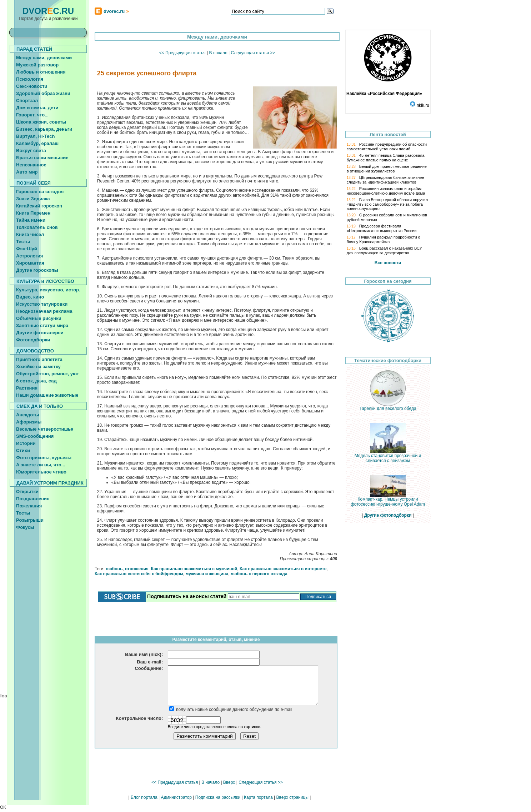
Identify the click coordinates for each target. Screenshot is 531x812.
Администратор (176, 797)
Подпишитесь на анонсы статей (187, 596)
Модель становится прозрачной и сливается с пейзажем (388, 456)
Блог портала (144, 797)
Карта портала (258, 797)
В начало (218, 53)
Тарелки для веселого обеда (388, 407)
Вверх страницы (292, 797)
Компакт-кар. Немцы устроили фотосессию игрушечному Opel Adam (388, 500)
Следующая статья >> (253, 53)
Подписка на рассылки (218, 797)
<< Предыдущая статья (182, 53)
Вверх (229, 782)
